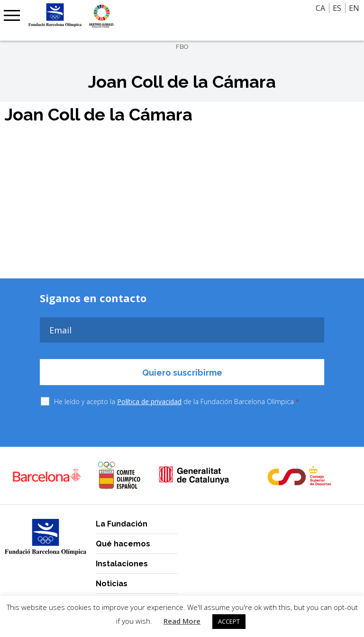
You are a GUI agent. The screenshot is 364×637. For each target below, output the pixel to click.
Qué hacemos (123, 544)
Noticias (112, 584)
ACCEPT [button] (229, 621)
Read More (182, 621)
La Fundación (122, 524)
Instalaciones (122, 564)
